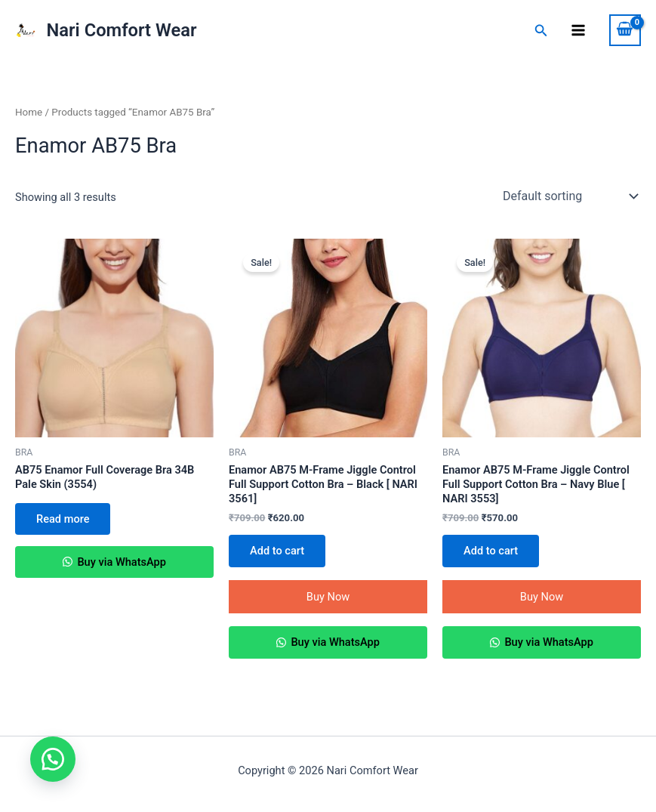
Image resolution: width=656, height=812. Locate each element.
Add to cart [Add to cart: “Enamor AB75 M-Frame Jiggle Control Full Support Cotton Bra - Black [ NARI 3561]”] (277, 551)
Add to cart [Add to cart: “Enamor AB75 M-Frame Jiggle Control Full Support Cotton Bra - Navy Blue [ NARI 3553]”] (491, 551)
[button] (53, 759)
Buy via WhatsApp (120, 562)
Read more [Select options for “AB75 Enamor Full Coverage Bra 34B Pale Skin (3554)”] (63, 519)
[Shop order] (569, 196)
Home (29, 112)
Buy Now (328, 597)
